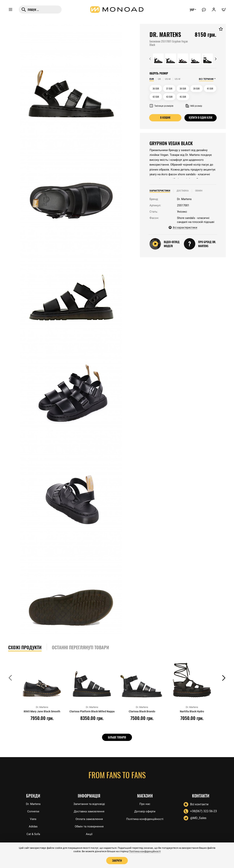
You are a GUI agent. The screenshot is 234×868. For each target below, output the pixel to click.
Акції (89, 834)
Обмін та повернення (89, 826)
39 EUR (196, 88)
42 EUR (156, 97)
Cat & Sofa (33, 834)
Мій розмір (194, 106)
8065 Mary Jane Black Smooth (42, 711)
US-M (168, 79)
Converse (33, 811)
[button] (150, 59)
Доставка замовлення (89, 811)
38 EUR (183, 88)
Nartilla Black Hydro (192, 711)
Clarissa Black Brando (142, 711)
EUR (152, 79)
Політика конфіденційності (145, 819)
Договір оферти (145, 811)
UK (159, 79)
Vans (33, 819)
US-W (178, 79)
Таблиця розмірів (161, 106)
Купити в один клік (201, 118)
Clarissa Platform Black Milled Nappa (92, 713)
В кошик (165, 118)
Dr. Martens (33, 803)
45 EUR (183, 97)
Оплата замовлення (89, 819)
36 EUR (156, 88)
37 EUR (169, 88)
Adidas (33, 826)
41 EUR (210, 88)
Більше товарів (117, 737)
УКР (191, 11)
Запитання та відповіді (89, 803)
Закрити (117, 860)
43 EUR (169, 97)
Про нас (145, 803)
